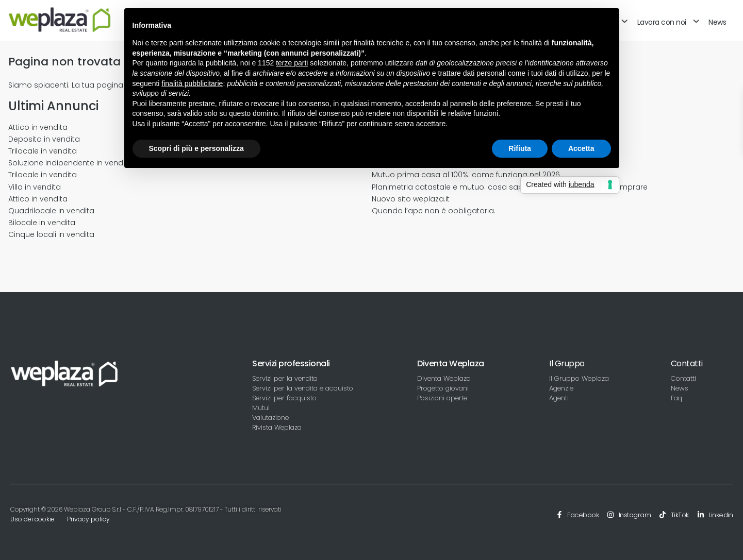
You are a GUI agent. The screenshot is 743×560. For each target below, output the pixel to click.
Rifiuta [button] (520, 148)
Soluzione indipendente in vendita (70, 163)
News (717, 22)
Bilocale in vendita (42, 223)
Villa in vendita (35, 187)
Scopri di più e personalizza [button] (196, 148)
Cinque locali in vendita (51, 234)
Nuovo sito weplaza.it (411, 199)
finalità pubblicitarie (192, 83)
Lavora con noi (662, 22)
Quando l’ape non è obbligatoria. (434, 211)
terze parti (292, 63)
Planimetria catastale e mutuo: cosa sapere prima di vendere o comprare (510, 187)
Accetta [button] (581, 148)
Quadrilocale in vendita (51, 211)
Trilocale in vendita (43, 151)
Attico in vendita (38, 127)
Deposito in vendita (44, 139)
